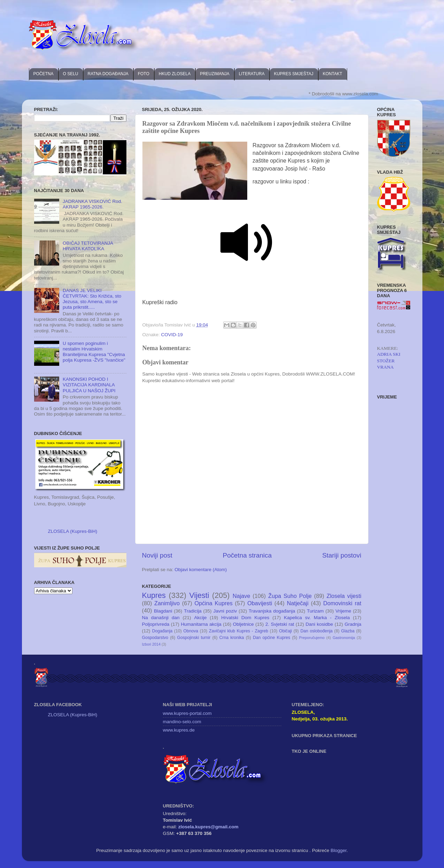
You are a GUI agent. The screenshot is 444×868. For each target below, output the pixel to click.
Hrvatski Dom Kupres (245, 618)
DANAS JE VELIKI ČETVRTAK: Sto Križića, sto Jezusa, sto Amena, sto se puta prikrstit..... (92, 299)
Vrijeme (343, 611)
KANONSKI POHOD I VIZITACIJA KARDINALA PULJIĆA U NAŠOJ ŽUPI (89, 385)
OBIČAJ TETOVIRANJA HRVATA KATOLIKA (88, 246)
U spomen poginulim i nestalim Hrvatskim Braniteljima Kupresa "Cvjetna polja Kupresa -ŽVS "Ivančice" (94, 352)
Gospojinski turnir (194, 638)
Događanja (162, 631)
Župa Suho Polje (290, 596)
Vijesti (199, 595)
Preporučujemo (312, 638)
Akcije (200, 618)
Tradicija (193, 611)
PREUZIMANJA (215, 74)
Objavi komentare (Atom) (201, 570)
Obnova (191, 631)
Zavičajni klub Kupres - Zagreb (239, 631)
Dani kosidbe (320, 624)
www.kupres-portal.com (187, 713)
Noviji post (157, 555)
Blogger (338, 850)
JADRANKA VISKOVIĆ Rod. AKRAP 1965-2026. (92, 204)
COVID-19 (172, 335)
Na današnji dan (161, 618)
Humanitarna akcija (201, 624)
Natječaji (298, 603)
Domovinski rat (342, 603)
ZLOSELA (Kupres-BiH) (73, 531)
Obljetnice (243, 624)
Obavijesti (260, 603)
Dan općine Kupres (271, 638)
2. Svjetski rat (280, 624)
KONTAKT (333, 74)
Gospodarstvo (155, 638)
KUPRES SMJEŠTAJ (294, 74)
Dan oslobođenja (317, 631)
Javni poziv (225, 611)
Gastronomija (344, 638)
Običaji (285, 631)
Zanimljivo (167, 603)
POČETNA (44, 74)
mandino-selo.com (182, 722)
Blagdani (163, 611)
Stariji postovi (342, 555)
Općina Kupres (213, 603)
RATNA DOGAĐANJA (108, 74)
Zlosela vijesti (344, 596)
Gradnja (353, 624)
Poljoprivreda (156, 624)
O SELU (71, 74)
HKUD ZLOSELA (175, 74)
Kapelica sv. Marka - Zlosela (317, 618)
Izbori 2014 (151, 644)
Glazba (348, 631)
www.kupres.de (179, 730)
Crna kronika (232, 638)
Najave (241, 596)
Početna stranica (247, 555)
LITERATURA (252, 74)
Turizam (315, 611)
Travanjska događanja (272, 611)
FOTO (144, 74)
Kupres (154, 595)
